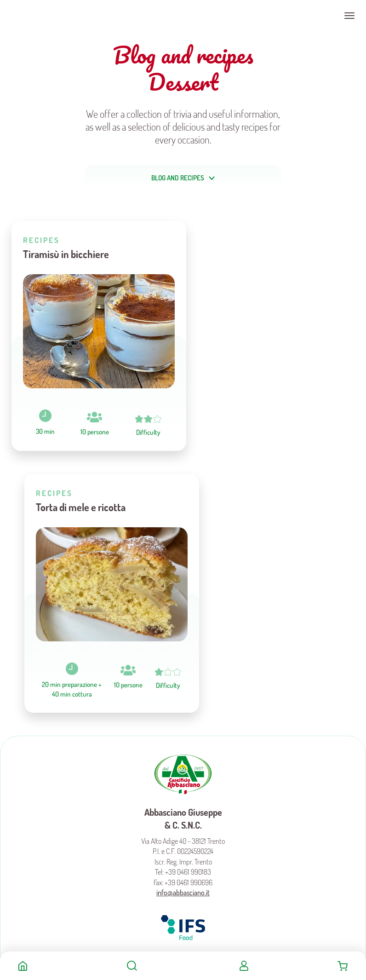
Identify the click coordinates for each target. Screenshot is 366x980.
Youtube (203, 700)
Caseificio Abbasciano (43, 16)
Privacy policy (196, 735)
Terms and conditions (156, 735)
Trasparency (205, 745)
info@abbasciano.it (183, 632)
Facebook (163, 700)
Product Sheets (159, 724)
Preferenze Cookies (169, 745)
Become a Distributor (199, 724)
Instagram (183, 700)
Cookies (221, 735)
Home (23, 966)
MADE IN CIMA (191, 772)
